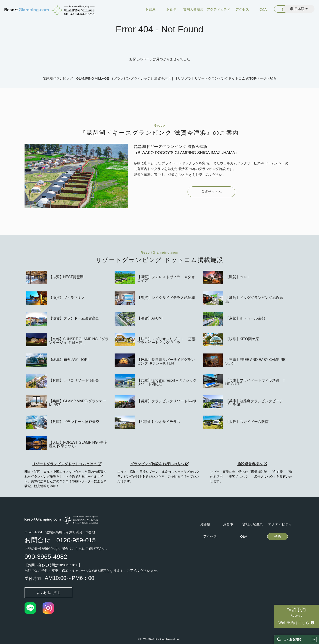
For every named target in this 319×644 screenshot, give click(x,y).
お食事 (171, 9)
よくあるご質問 (48, 593)
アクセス (242, 9)
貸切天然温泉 (193, 9)
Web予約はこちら (296, 623)
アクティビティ (218, 9)
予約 (278, 537)
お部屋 (150, 9)
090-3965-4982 (46, 557)
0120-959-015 (76, 540)
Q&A (263, 9)
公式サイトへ (211, 192)
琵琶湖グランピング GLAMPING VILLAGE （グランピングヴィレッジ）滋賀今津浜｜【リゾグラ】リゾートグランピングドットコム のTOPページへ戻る (160, 78)
